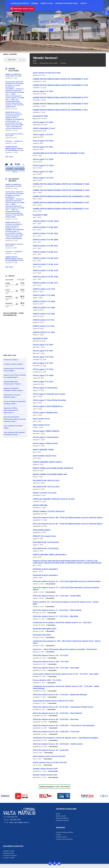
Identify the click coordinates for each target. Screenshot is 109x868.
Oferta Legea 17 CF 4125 (43, 363)
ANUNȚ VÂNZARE (40, 505)
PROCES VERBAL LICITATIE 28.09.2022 (49, 511)
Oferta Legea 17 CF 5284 (43, 122)
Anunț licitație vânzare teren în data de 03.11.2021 (53, 701)
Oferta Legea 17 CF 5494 (43, 141)
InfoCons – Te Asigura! (14, 141)
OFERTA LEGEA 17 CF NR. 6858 (45, 240)
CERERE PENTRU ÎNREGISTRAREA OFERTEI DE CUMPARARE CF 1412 (61, 209)
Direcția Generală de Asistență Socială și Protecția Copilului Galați (15, 419)
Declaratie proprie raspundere (45, 569)
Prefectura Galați (10, 360)
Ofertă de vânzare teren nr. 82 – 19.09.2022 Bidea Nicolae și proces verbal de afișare (68, 524)
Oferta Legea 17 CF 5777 (43, 135)
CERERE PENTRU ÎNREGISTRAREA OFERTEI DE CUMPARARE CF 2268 (61, 184)
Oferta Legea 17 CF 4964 (43, 375)
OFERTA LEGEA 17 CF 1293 (44, 326)
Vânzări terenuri (61, 834)
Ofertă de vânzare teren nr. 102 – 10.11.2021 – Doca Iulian (56, 668)
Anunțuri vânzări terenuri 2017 (45, 775)
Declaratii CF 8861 (40, 215)
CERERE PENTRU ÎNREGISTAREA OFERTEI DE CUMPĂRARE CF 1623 (60, 110)
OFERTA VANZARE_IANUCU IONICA (47, 462)
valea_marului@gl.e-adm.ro (19, 820)
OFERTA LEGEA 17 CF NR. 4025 (46, 270)
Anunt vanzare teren (41, 419)
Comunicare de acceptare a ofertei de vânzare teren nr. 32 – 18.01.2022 (62, 622)
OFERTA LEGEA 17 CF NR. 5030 (46, 258)
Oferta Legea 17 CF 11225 (43, 178)
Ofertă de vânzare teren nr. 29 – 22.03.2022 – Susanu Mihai (57, 596)
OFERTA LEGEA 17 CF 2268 (44, 314)
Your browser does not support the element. (15, 60)
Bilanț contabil (61, 813)
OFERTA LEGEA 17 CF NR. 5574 (45, 246)
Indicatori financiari (62, 818)
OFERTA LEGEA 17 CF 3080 (44, 308)
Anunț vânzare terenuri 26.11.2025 (47, 73)
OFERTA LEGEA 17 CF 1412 (44, 320)
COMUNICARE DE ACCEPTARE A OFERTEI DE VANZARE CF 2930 (59, 153)
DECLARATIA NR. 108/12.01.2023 (46, 480)
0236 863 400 (15, 817)
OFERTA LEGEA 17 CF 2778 (44, 289)
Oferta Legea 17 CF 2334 (43, 382)
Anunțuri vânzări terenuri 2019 (45, 769)
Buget (58, 811)
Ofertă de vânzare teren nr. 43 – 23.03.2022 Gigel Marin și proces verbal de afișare (67, 581)
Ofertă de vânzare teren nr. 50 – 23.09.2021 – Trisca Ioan (56, 732)
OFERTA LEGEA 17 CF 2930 (44, 332)
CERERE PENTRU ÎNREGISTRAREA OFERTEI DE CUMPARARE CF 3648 (61, 190)
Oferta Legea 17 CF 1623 (43, 147)
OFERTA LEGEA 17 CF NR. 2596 (45, 277)
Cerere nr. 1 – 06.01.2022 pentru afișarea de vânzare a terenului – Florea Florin (65, 649)
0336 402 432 (12, 814)
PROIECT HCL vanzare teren (45, 536)
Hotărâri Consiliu (9, 848)
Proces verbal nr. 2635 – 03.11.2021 (47, 680)
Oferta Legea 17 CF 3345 (43, 369)
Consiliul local (47, 3)
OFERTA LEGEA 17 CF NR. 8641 (45, 227)
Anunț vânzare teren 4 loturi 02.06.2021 (49, 756)
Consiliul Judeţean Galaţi (13, 364)
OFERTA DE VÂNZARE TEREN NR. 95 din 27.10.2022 (54, 499)
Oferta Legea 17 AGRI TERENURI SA (48, 406)
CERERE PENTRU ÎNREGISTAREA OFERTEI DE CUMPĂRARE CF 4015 (60, 85)
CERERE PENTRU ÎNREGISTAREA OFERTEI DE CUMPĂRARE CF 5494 (61, 104)
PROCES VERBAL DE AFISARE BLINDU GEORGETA (53, 468)
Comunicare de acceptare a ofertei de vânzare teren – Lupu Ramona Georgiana (65, 738)
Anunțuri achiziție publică (64, 830)
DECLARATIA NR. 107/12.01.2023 (46, 487)
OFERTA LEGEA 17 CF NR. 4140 (46, 264)
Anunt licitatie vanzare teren (45, 456)
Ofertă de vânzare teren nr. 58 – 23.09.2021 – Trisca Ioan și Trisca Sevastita (64, 725)
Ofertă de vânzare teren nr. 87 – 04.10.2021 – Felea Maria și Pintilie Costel (63, 707)
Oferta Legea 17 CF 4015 (43, 91)
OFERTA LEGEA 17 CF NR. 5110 (45, 252)
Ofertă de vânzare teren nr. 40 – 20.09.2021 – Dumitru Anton (58, 744)
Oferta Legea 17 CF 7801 (43, 172)
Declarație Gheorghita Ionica (45, 629)
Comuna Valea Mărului (20, 3)
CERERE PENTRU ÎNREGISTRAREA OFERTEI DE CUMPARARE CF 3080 (61, 196)
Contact (84, 3)
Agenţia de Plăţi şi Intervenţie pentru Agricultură (11, 410)
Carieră (58, 832)
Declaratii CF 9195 (40, 338)
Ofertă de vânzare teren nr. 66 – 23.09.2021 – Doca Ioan (56, 719)
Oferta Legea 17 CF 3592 (43, 345)
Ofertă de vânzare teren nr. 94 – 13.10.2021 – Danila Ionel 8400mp (60, 695)
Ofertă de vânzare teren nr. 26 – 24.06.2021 (51, 750)
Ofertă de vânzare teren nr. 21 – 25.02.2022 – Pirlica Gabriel (57, 610)
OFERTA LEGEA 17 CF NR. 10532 (46, 221)
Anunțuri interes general (64, 836)
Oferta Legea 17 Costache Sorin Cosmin (49, 394)
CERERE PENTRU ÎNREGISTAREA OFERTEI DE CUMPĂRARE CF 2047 (61, 79)
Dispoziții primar (9, 850)
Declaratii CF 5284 (40, 116)
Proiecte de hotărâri (10, 853)
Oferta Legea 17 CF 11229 (43, 165)
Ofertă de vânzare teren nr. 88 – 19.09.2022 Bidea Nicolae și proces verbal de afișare (68, 518)
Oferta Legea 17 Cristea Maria (45, 388)
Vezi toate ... (10, 157)
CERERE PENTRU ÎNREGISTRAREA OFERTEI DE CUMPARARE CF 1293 (61, 203)
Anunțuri (63, 63)
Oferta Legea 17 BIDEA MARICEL (46, 431)
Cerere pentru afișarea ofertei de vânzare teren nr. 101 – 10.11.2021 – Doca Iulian (66, 674)
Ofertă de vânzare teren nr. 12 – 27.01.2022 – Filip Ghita (55, 616)
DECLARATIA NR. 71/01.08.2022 (46, 548)
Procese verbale (9, 855)
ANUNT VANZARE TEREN (43, 450)
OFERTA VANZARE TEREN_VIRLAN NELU (50, 555)
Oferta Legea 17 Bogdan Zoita (45, 412)
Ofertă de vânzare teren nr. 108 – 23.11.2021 (51, 662)
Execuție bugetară (62, 815)
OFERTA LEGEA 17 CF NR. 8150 (45, 233)
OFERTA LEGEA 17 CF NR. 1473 (45, 283)
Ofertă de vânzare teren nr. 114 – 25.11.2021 (51, 655)
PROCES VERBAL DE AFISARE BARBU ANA (50, 474)
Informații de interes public (67, 3)
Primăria (35, 3)
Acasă (35, 63)
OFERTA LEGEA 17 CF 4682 (44, 295)
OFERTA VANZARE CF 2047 (44, 128)
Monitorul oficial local (23, 9)
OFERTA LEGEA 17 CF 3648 (44, 301)
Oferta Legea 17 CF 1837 (43, 351)
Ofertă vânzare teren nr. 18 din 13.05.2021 (50, 762)
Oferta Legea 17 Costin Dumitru (46, 437)
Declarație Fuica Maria (42, 635)
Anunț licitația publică (42, 530)
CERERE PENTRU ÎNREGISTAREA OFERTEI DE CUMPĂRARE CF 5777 (60, 97)
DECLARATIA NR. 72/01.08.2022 (46, 542)
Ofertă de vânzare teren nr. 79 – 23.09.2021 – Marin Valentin (57, 713)
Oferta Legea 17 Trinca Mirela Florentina (49, 400)
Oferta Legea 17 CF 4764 (43, 357)
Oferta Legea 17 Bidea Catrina (45, 443)
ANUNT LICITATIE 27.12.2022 (45, 493)
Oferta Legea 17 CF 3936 (43, 159)
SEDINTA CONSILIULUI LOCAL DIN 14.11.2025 (13, 75)
